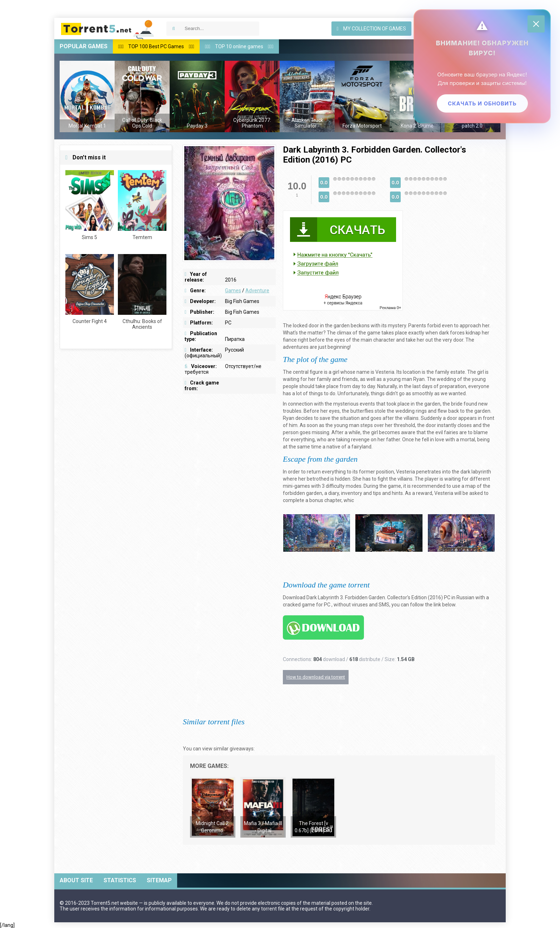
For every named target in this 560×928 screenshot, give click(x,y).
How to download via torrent (316, 677)
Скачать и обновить (481, 105)
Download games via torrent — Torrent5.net (108, 29)
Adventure (257, 291)
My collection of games (371, 29)
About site (76, 880)
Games (233, 291)
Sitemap (159, 880)
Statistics (120, 880)
